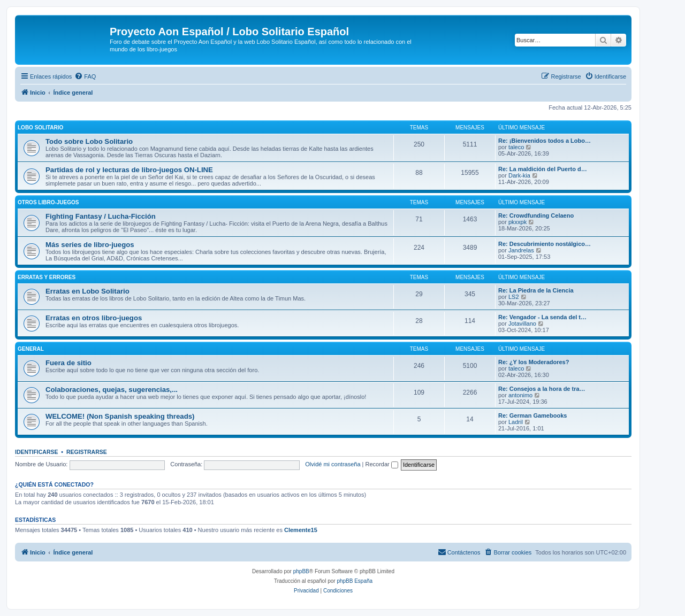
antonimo (520, 395)
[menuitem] (85, 76)
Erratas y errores (47, 277)
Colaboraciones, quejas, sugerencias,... (112, 390)
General (31, 349)
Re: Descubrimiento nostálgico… (545, 244)
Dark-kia (519, 175)
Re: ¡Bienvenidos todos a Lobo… (545, 141)
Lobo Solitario (40, 128)
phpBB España (355, 581)
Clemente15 (301, 530)
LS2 (514, 297)
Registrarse (87, 452)
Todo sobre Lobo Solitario (89, 141)
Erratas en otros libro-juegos (94, 318)
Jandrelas (521, 250)
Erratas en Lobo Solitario (87, 291)
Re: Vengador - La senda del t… (542, 317)
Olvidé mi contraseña (333, 464)
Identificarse (37, 452)
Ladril (516, 422)
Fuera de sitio (68, 363)
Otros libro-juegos (48, 202)
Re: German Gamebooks (532, 415)
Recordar (382, 464)
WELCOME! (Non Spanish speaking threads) (120, 416)
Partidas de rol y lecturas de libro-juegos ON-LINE (129, 170)
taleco (516, 147)
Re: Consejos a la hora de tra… (542, 389)
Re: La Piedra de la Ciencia (536, 290)
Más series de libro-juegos (90, 245)
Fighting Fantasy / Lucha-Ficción (101, 216)
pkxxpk (517, 222)
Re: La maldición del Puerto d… (543, 169)
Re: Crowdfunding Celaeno (536, 215)
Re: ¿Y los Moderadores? (534, 362)
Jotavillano (522, 324)
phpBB (301, 571)
